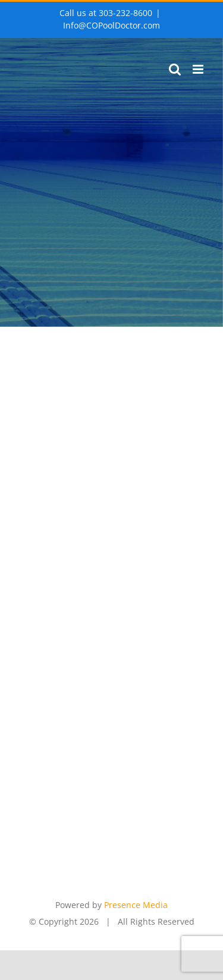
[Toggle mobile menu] (199, 69)
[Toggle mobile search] (175, 69)
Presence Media (136, 905)
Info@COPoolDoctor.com (111, 25)
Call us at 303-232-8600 (106, 13)
